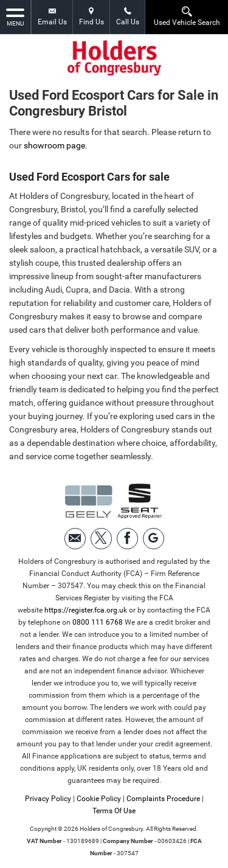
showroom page (54, 145)
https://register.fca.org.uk (86, 610)
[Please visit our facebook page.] (127, 539)
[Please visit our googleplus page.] (154, 539)
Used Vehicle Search (187, 16)
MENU (15, 16)
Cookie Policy (99, 799)
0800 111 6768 (98, 622)
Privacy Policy (48, 799)
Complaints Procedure (163, 799)
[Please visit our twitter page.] (101, 539)
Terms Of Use (114, 811)
